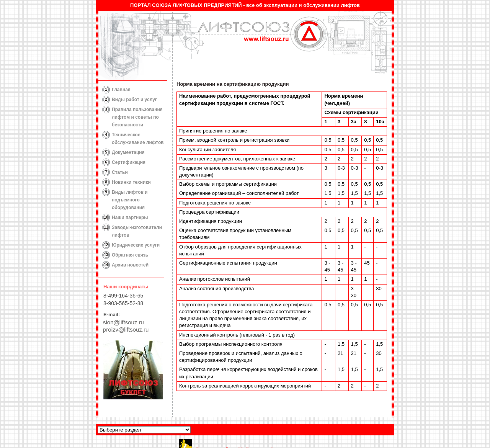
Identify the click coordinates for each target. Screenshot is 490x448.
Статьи (120, 172)
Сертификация (129, 162)
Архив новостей (130, 265)
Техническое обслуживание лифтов (138, 139)
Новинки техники (131, 182)
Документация (128, 152)
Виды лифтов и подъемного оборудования (130, 200)
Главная (121, 90)
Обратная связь (130, 255)
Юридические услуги (136, 245)
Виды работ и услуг (134, 100)
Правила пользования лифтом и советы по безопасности (137, 117)
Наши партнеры (130, 217)
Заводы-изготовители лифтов (137, 231)
